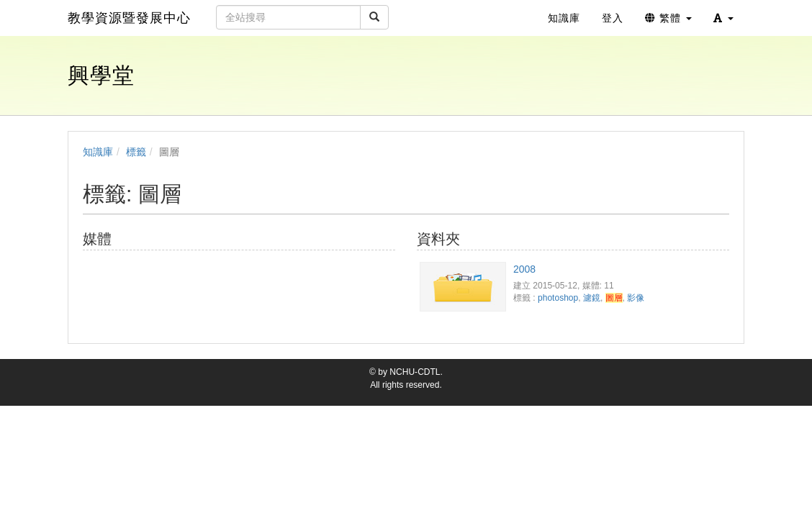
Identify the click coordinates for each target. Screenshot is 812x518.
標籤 (136, 152)
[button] (723, 18)
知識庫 (98, 152)
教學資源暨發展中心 (129, 18)
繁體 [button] (668, 18)
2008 (524, 269)
